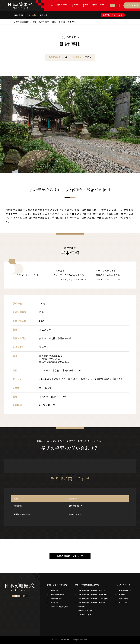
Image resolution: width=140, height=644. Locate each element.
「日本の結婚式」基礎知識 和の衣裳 (92, 603)
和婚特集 (82, 607)
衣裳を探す (55, 603)
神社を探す (55, 591)
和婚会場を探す (56, 599)
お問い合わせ (124, 599)
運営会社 (122, 595)
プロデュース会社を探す (59, 607)
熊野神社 (44, 15)
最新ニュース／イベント (87, 611)
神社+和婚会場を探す (58, 595)
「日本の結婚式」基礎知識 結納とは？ (93, 591)
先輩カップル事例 (85, 615)
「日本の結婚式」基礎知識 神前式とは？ (93, 595)
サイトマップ (124, 603)
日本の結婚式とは (125, 591)
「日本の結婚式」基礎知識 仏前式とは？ (93, 599)
